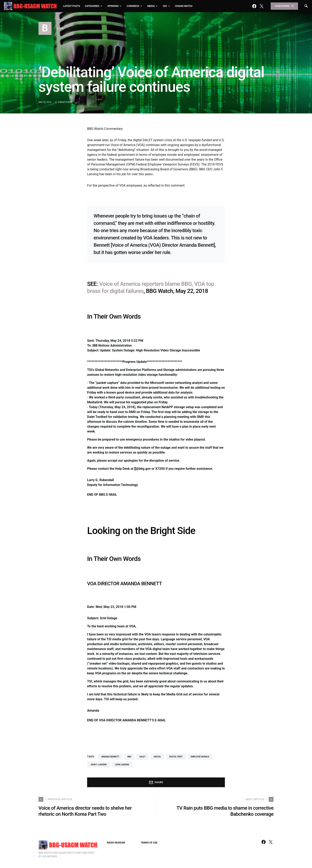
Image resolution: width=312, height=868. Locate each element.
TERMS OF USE (149, 843)
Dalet (142, 757)
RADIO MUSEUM (116, 843)
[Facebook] (254, 6)
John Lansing (122, 765)
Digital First (176, 757)
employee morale (200, 757)
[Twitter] (262, 6)
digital (158, 757)
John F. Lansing (99, 765)
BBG (129, 757)
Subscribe (284, 6)
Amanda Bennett (110, 757)
